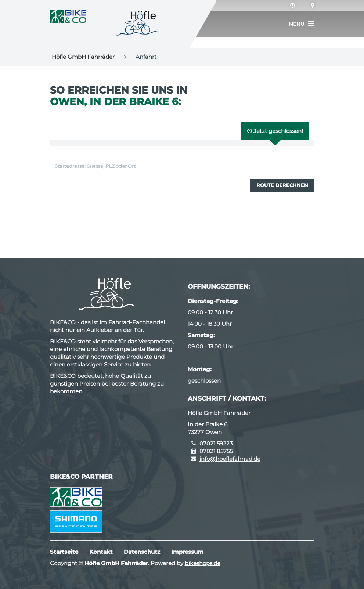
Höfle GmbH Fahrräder (83, 57)
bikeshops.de (203, 563)
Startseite (64, 552)
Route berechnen (282, 185)
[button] (302, 24)
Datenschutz (142, 552)
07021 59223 (216, 443)
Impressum (187, 552)
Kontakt (101, 552)
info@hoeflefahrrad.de (230, 459)
